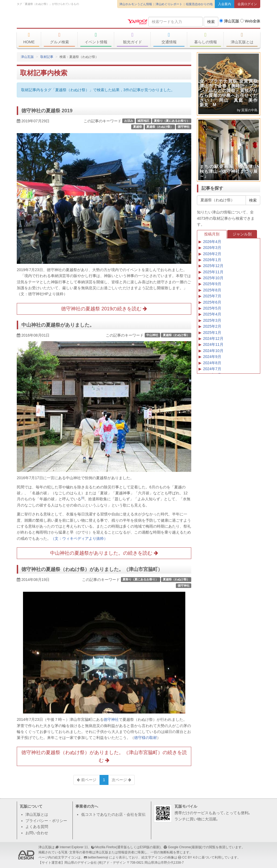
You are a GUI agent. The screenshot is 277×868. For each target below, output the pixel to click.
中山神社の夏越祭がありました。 (58, 325)
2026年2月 (212, 254)
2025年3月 (212, 320)
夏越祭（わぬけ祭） (160, 127)
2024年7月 (212, 369)
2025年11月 (213, 272)
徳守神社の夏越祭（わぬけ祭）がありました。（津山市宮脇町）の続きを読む (104, 756)
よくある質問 (37, 827)
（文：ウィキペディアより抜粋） (79, 538)
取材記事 (47, 57)
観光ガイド (132, 38)
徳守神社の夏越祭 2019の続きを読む (104, 309)
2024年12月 (213, 338)
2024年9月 (212, 357)
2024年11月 (213, 344)
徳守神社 (184, 127)
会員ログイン (247, 4)
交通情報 (169, 38)
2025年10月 (213, 278)
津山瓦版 (56, 21)
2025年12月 (213, 266)
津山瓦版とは (242, 38)
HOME (29, 38)
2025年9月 (212, 284)
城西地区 (143, 121)
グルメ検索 (59, 38)
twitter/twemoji (98, 857)
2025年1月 (212, 333)
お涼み (129, 121)
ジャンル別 (242, 234)
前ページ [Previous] (87, 780)
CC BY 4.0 (190, 857)
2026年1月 (212, 260)
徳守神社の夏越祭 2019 (47, 111)
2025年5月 (212, 308)
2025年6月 (212, 302)
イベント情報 (96, 38)
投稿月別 (212, 234)
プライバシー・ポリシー (46, 821)
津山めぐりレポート (169, 4)
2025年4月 (212, 314)
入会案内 (225, 4)
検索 (211, 22)
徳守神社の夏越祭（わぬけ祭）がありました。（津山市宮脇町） (92, 569)
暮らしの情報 (205, 38)
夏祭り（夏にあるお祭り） (172, 121)
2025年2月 (212, 326)
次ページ (121, 780)
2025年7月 (212, 296)
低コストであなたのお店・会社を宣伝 (113, 814)
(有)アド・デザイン (112, 863)
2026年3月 (212, 248)
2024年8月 (212, 363)
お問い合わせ (37, 833)
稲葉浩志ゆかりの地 (199, 4)
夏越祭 (138, 127)
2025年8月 (212, 290)
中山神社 (152, 335)
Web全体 (250, 21)
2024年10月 (213, 351)
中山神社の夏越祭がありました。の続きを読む (104, 553)
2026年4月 (212, 242)
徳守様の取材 (146, 738)
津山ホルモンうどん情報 (136, 4)
